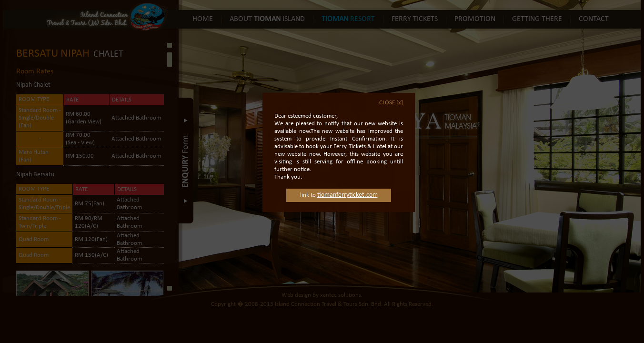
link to (339, 187)
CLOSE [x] (391, 95)
